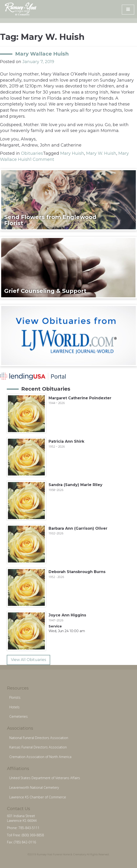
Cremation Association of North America (40, 757)
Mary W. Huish (101, 153)
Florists (15, 697)
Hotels (14, 707)
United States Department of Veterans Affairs (45, 778)
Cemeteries (19, 716)
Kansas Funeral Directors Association (38, 747)
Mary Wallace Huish (42, 54)
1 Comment (42, 159)
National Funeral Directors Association (39, 738)
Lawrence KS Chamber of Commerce (38, 797)
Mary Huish (72, 153)
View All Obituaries (28, 660)
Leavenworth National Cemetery (34, 787)
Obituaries (32, 153)
